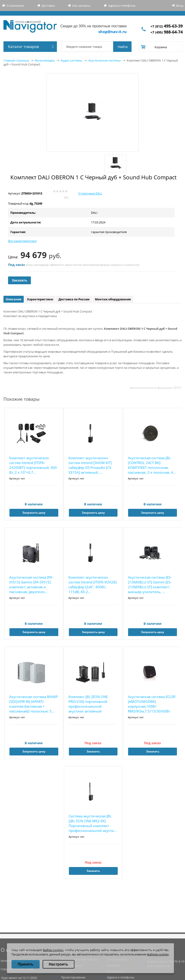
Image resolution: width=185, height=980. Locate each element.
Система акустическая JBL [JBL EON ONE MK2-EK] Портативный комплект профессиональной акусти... (93, 823)
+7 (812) (167, 26)
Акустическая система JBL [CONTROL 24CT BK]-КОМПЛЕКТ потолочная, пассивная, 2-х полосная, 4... (152, 465)
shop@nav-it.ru (113, 32)
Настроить (59, 964)
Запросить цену (34, 513)
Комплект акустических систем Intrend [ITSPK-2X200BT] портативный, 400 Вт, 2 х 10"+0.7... (33, 465)
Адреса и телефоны (122, 6)
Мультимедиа (45, 60)
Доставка (48, 6)
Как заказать (81, 6)
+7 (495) (167, 32)
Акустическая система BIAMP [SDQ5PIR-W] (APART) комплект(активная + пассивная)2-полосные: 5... (34, 704)
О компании (15, 6)
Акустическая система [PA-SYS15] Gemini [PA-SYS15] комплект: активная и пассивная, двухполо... (31, 584)
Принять (26, 964)
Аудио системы (71, 60)
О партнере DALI (90, 193)
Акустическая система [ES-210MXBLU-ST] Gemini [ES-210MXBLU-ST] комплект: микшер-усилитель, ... (150, 584)
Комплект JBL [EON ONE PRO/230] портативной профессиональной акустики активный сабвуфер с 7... (88, 704)
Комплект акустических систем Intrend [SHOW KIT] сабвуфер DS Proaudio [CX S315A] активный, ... (90, 465)
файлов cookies (158, 954)
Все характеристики (22, 241)
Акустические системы (104, 60)
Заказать (19, 280)
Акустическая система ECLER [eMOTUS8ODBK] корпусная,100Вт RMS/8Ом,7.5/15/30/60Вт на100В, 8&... (152, 704)
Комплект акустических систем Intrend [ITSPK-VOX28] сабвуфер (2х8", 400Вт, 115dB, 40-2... (92, 584)
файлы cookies (53, 950)
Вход (180, 6)
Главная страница (16, 60)
